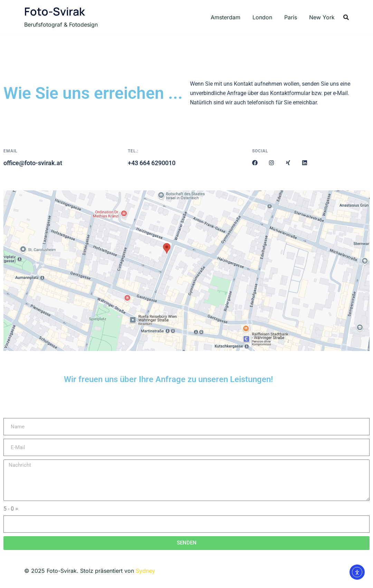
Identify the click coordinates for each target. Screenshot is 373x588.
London (262, 17)
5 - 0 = (11, 509)
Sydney (145, 571)
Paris (291, 17)
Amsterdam (226, 17)
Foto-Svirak (55, 11)
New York (322, 17)
